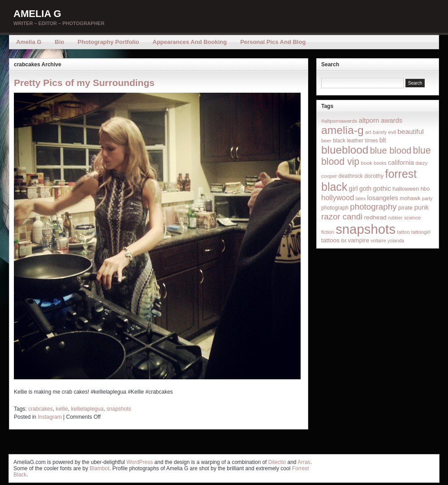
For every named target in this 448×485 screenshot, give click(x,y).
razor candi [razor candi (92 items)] (342, 217)
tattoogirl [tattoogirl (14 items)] (421, 232)
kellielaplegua (87, 409)
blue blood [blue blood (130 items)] (391, 150)
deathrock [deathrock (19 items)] (351, 176)
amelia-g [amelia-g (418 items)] (342, 130)
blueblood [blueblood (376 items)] (345, 150)
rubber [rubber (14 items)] (395, 218)
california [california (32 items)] (401, 163)
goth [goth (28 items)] (365, 189)
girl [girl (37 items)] (353, 188)
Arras (304, 462)
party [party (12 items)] (427, 198)
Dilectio (277, 462)
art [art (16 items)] (368, 132)
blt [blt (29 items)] (383, 140)
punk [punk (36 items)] (422, 207)
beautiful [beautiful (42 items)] (411, 131)
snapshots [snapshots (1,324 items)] (366, 229)
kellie (62, 409)
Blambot (99, 468)
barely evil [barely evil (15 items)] (384, 132)
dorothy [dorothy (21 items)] (374, 176)
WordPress (140, 462)
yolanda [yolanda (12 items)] (396, 240)
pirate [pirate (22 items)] (405, 208)
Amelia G (37, 14)
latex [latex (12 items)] (361, 198)
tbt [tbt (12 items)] (344, 240)
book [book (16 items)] (366, 163)
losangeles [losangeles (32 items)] (383, 198)
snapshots (119, 409)
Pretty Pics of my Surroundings (84, 83)
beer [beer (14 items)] (326, 141)
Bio (59, 42)
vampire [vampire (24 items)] (358, 240)
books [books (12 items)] (380, 163)
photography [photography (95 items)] (373, 207)
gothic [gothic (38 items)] (382, 188)
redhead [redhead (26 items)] (375, 217)
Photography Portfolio (108, 42)
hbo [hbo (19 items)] (425, 189)
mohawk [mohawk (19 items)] (410, 198)
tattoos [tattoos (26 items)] (330, 240)
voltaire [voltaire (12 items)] (378, 240)
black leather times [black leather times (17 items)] (355, 141)
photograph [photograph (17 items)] (335, 208)
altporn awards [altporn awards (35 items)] (381, 120)
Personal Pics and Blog (273, 42)
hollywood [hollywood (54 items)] (338, 197)
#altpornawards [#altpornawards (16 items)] (339, 121)
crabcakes (41, 409)
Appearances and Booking (190, 42)
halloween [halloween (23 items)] (406, 189)
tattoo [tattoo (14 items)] (403, 232)
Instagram (50, 417)
